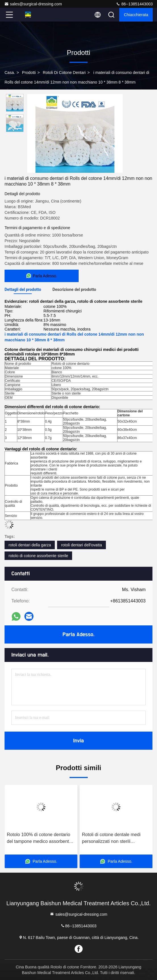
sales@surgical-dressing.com (33, 4)
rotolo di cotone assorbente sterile (38, 556)
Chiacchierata (136, 15)
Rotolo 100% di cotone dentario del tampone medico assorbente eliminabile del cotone (39, 839)
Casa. (10, 73)
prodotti (29, 73)
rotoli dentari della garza (30, 545)
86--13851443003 (134, 4)
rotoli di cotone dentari (64, 73)
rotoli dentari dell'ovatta (81, 545)
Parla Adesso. (79, 634)
